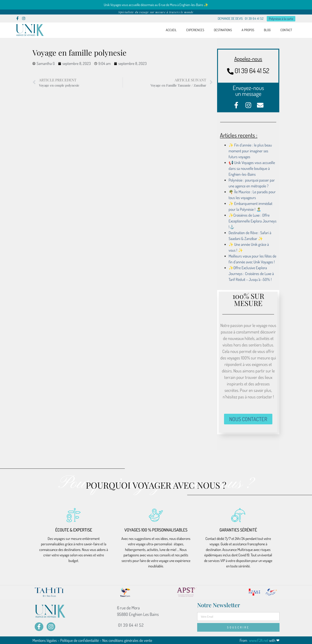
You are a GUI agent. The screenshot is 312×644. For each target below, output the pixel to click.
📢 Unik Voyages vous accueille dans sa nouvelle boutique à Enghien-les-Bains (252, 168)
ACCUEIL (171, 30)
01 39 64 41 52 (254, 19)
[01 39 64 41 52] (230, 71)
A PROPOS (248, 30)
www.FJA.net (258, 640)
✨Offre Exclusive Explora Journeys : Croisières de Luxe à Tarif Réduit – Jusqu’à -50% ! (251, 273)
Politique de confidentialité (80, 640)
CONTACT (286, 30)
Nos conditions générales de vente (127, 640)
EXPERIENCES (195, 30)
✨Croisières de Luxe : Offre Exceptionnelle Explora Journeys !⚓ (253, 221)
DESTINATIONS (223, 30)
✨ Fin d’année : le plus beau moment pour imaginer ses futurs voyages (250, 151)
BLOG (267, 30)
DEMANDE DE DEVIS (230, 19)
